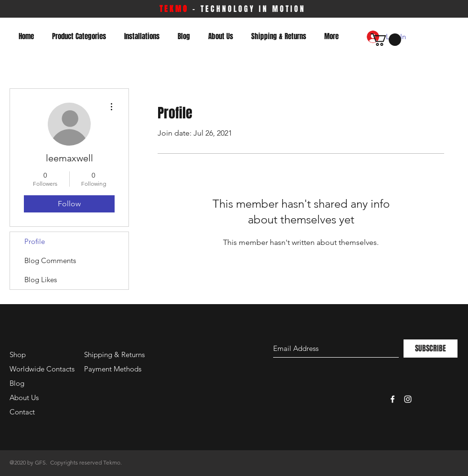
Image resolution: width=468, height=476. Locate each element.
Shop (18, 354)
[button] (386, 40)
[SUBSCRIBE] (431, 349)
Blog (17, 383)
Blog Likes (41, 280)
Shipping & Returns (114, 354)
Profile (35, 241)
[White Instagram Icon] (408, 399)
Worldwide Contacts (42, 369)
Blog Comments (50, 260)
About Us (24, 397)
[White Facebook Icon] (393, 399)
